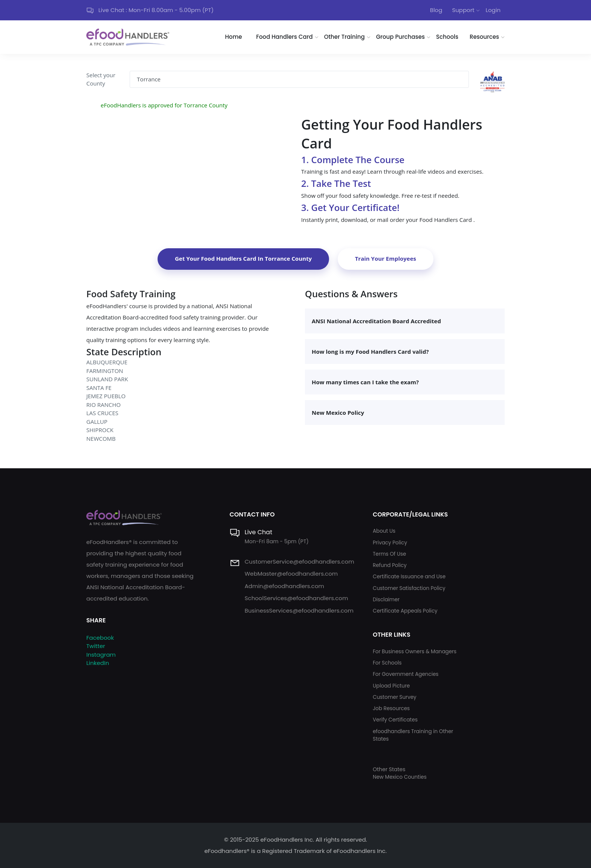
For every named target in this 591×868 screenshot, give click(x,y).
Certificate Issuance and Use (409, 577)
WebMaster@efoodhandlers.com (291, 574)
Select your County (101, 79)
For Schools (387, 663)
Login (493, 10)
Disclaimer (386, 600)
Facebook (100, 638)
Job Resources (391, 708)
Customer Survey (395, 697)
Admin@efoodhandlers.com (284, 586)
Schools (447, 37)
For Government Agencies (406, 674)
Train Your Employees (386, 258)
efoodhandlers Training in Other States (413, 735)
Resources (484, 37)
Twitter (96, 646)
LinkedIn (98, 663)
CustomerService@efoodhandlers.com (299, 562)
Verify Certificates (395, 720)
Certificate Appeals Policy (405, 611)
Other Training (344, 37)
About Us (384, 531)
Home (233, 37)
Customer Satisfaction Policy (409, 588)
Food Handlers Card (285, 37)
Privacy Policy (390, 543)
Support (463, 10)
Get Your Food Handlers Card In (243, 258)
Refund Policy (390, 565)
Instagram (101, 655)
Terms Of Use (389, 554)
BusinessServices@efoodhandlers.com (299, 611)
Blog (436, 10)
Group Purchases (400, 37)
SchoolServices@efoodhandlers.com (296, 598)
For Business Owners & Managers (415, 652)
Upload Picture (391, 686)
